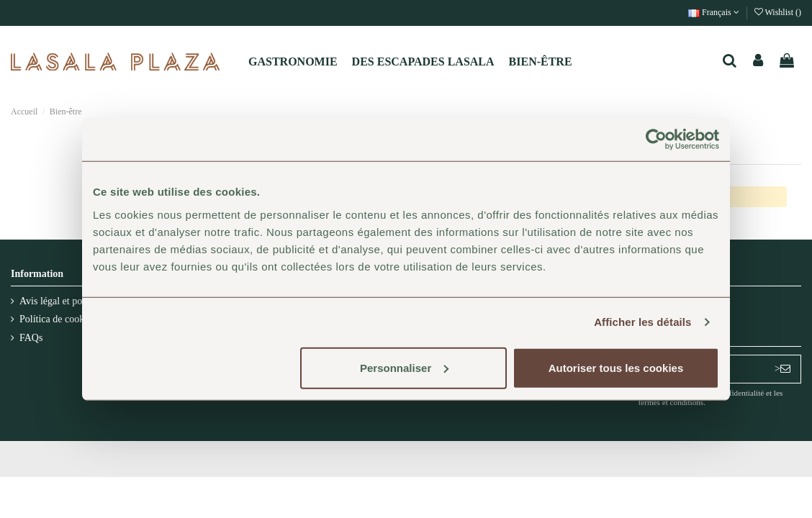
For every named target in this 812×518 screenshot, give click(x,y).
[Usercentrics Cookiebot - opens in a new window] (656, 140)
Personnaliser (404, 367)
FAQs (31, 338)
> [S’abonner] (782, 369)
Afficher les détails (642, 322)
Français (714, 12)
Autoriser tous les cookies (616, 367)
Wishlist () (778, 12)
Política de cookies (58, 319)
